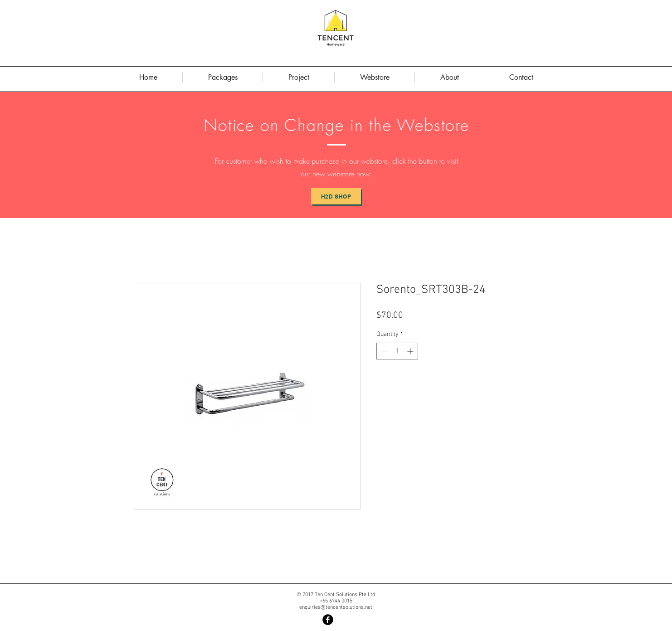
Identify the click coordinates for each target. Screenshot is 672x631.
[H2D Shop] (336, 196)
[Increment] (411, 351)
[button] (449, 77)
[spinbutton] (397, 351)
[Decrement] (383, 351)
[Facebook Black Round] (328, 620)
